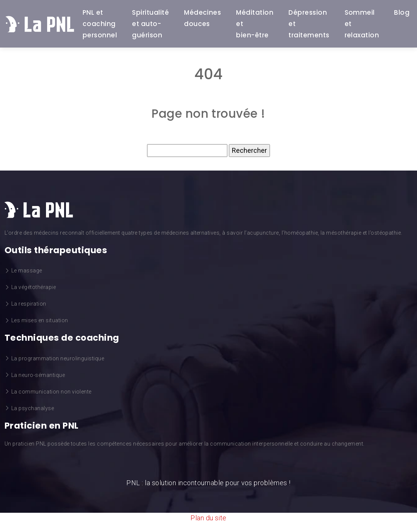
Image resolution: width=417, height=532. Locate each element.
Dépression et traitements (309, 24)
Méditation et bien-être (255, 24)
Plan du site (208, 518)
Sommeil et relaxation (362, 24)
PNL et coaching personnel (100, 24)
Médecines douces (202, 18)
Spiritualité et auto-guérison (150, 24)
